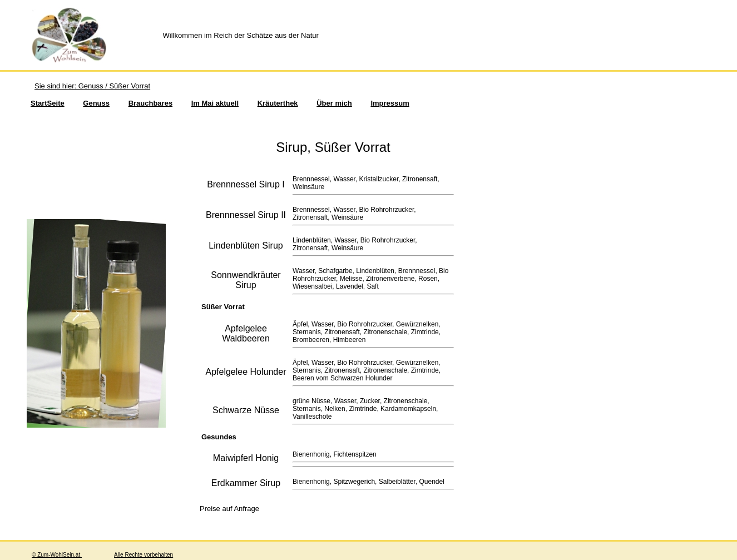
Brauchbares (150, 103)
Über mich (334, 103)
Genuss (96, 103)
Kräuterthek (278, 103)
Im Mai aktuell (215, 103)
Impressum (390, 103)
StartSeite (48, 103)
